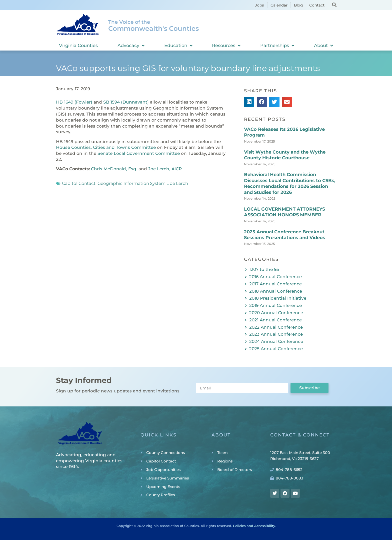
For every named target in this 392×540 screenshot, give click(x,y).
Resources (226, 46)
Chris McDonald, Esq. (114, 169)
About (323, 46)
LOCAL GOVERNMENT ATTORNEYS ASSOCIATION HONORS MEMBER (284, 212)
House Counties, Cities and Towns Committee (106, 147)
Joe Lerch (178, 183)
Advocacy (131, 46)
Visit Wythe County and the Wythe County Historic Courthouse (285, 155)
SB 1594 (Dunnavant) (126, 102)
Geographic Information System (131, 183)
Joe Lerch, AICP (165, 169)
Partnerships (277, 46)
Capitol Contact (79, 183)
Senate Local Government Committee (139, 153)
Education (178, 46)
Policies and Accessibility (254, 526)
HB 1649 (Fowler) (74, 102)
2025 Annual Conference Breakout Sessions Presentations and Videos (285, 235)
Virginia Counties (78, 46)
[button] (334, 5)
